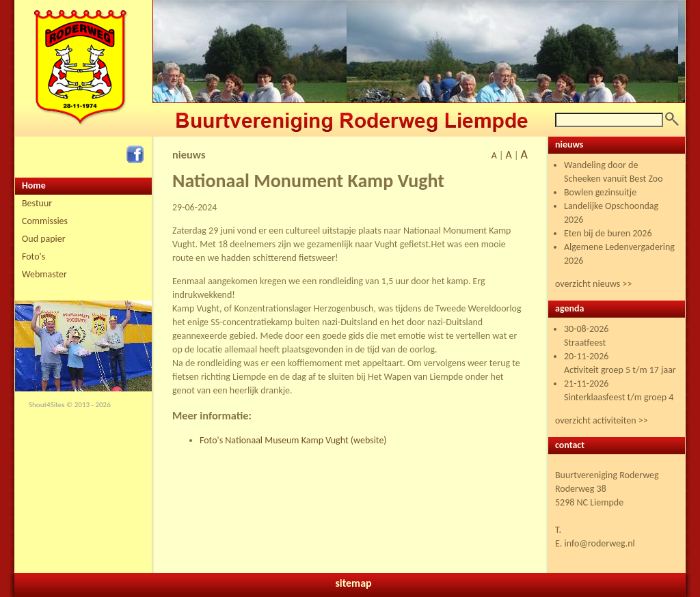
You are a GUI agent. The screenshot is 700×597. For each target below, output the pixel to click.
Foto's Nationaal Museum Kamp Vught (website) (293, 440)
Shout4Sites (47, 405)
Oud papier (44, 239)
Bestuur (37, 203)
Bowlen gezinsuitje (600, 192)
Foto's (33, 256)
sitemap (353, 583)
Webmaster (44, 274)
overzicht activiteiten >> (602, 420)
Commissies (45, 221)
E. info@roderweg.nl (595, 543)
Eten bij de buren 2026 (608, 233)
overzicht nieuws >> (593, 284)
